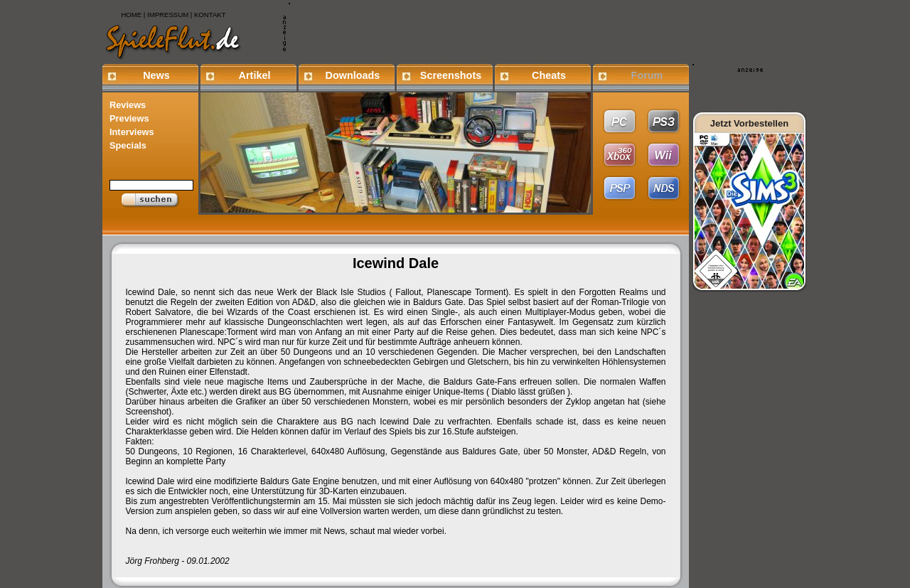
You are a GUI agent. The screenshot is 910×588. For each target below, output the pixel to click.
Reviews (128, 105)
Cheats (549, 75)
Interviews (132, 132)
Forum (647, 75)
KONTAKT (210, 15)
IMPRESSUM (168, 15)
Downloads (353, 75)
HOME (131, 15)
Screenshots (451, 75)
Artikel (255, 75)
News (156, 75)
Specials (128, 145)
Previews (129, 118)
